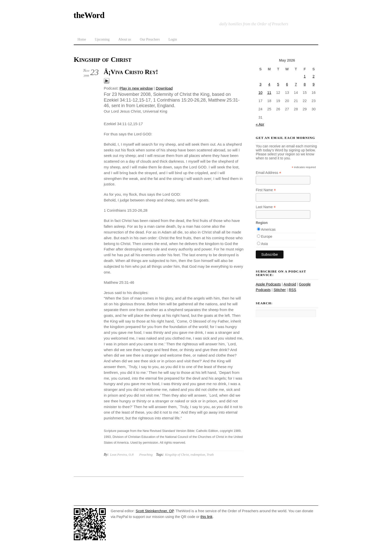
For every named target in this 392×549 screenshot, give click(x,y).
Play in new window (136, 88)
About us (125, 39)
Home (82, 39)
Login (173, 39)
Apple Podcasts (268, 284)
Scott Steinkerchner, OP (155, 511)
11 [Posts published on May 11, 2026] (269, 93)
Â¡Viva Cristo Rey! (131, 72)
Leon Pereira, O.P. (122, 455)
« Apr (260, 124)
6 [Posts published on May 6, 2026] (287, 84)
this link (206, 517)
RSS (292, 290)
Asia (264, 244)
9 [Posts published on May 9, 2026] (313, 84)
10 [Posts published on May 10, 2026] (260, 93)
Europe (267, 236)
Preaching (146, 455)
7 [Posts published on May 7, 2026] (296, 84)
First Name (266, 190)
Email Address (268, 173)
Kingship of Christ (177, 455)
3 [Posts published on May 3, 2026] (260, 84)
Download (164, 88)
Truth (210, 455)
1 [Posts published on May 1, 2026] (305, 76)
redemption (198, 455)
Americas (268, 229)
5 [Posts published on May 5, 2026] (278, 84)
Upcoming (102, 39)
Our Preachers (150, 39)
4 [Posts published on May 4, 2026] (269, 84)
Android (290, 284)
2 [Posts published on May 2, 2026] (313, 76)
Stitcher (280, 290)
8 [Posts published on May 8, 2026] (305, 84)
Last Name (266, 207)
